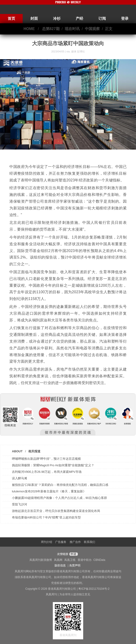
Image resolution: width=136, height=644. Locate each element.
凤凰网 (58, 560)
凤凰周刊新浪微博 (41, 560)
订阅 (102, 19)
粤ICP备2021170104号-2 (94, 589)
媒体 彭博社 (78, 51)
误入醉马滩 (20, 478)
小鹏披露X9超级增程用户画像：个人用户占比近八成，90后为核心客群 (59, 498)
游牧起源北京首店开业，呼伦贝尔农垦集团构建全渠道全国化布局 (56, 511)
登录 (125, 19)
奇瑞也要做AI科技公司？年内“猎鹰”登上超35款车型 (46, 517)
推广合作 (75, 542)
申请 (73, 554)
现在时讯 (72, 29)
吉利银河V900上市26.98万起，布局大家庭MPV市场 (47, 472)
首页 (11, 19)
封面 (34, 19)
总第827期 (51, 29)
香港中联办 (85, 560)
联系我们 (89, 542)
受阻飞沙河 (20, 504)
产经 (79, 19)
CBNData (99, 560)
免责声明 (75, 566)
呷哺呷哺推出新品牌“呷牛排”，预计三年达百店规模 (46, 459)
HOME (29, 29)
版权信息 (60, 566)
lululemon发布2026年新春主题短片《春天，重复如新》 (49, 491)
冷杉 (57, 19)
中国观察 (92, 29)
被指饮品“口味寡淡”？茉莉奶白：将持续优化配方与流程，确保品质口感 (60, 485)
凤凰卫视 (70, 560)
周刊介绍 (47, 542)
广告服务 (61, 542)
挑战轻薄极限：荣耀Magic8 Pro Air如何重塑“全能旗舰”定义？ (53, 465)
